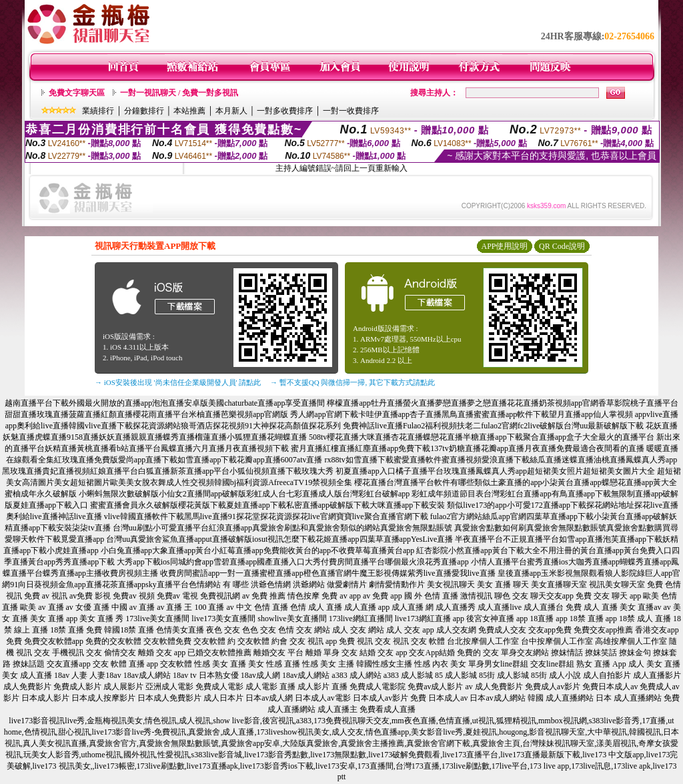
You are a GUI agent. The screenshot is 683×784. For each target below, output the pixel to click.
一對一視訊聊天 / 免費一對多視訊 (179, 93)
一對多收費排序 (285, 111)
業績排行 (98, 111)
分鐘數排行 (144, 111)
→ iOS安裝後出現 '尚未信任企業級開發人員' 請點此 (178, 382)
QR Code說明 (562, 246)
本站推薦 (189, 111)
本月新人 (231, 111)
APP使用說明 (504, 246)
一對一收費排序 (351, 111)
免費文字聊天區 (77, 93)
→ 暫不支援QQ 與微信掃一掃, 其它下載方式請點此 (353, 382)
